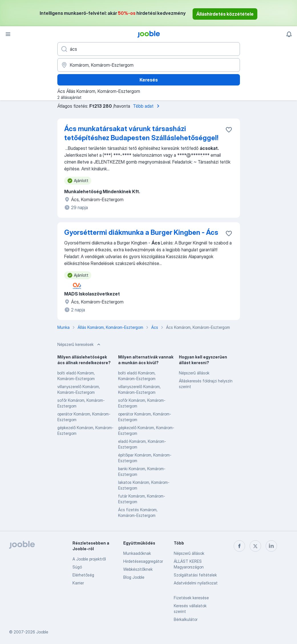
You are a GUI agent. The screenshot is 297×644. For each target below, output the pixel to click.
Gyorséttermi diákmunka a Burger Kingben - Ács (141, 232)
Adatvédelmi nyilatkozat (196, 583)
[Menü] (8, 34)
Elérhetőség (83, 575)
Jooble (42, 632)
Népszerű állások (194, 373)
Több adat (147, 106)
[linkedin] (271, 546)
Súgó (77, 567)
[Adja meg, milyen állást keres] (149, 49)
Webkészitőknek (138, 569)
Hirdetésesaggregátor (143, 561)
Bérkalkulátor (186, 619)
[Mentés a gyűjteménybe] (229, 130)
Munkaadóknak (137, 553)
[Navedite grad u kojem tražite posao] (149, 65)
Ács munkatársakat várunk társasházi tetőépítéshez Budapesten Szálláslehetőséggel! (141, 133)
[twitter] (255, 546)
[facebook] (239, 546)
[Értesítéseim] (289, 34)
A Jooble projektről (89, 559)
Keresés (149, 80)
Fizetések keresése (191, 598)
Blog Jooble (134, 577)
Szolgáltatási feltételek (195, 575)
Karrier (78, 583)
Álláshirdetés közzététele (225, 14)
